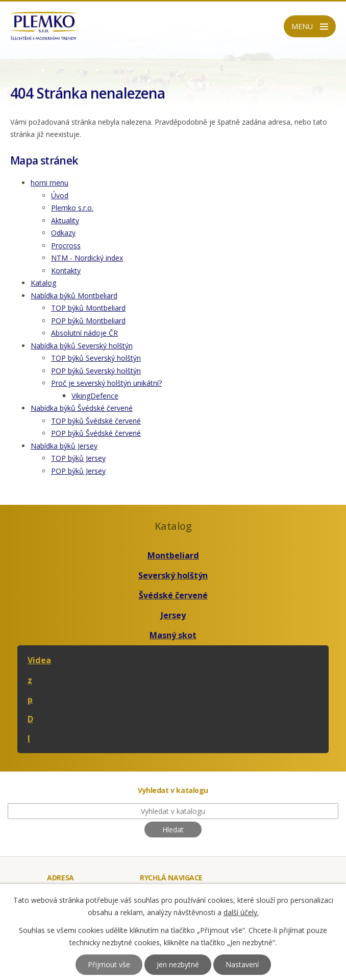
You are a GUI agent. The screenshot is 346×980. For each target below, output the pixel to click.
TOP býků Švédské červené (96, 421)
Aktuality (65, 220)
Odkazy (63, 233)
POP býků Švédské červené (96, 433)
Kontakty (66, 271)
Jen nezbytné (178, 964)
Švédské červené (173, 595)
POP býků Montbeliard (88, 321)
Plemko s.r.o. (72, 208)
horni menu (50, 183)
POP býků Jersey (78, 471)
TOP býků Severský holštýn (96, 358)
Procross (66, 246)
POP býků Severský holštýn (96, 371)
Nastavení (242, 964)
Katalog (43, 283)
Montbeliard (173, 555)
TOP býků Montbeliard (88, 308)
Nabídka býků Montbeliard (74, 296)
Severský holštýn (173, 575)
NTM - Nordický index (87, 258)
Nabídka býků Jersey (64, 446)
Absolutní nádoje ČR (84, 333)
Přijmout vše (109, 964)
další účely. (241, 912)
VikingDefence (95, 396)
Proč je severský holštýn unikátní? (106, 383)
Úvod (60, 195)
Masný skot (173, 635)
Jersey (173, 615)
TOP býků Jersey (78, 458)
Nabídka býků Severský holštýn (82, 346)
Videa (39, 660)
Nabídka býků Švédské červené (82, 408)
